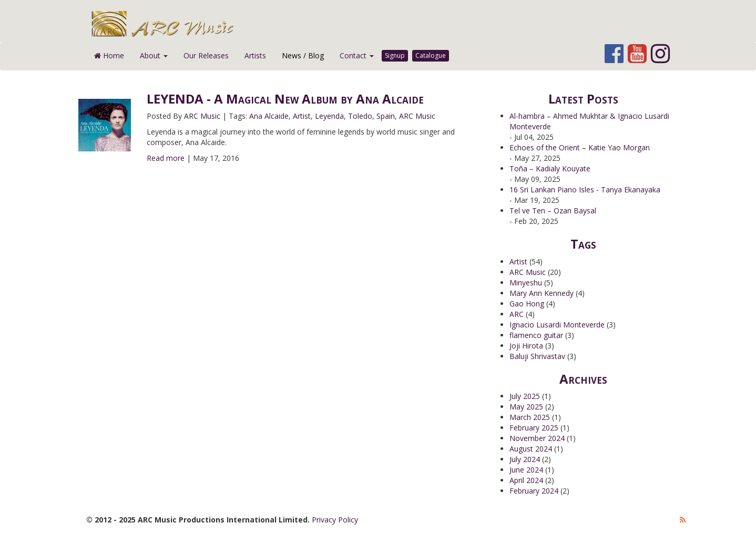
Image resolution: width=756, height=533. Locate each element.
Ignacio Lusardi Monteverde (557, 325)
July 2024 (525, 459)
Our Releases (206, 55)
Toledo (360, 116)
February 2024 (534, 491)
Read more (166, 158)
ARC (517, 314)
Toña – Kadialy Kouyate (550, 168)
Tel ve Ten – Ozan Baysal (553, 211)
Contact (357, 55)
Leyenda (329, 116)
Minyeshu (526, 283)
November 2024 (537, 438)
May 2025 (526, 407)
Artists (255, 55)
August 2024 (531, 449)
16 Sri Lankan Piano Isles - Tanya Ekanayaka (585, 189)
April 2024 (526, 480)
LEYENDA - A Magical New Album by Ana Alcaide (285, 99)
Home (109, 55)
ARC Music (202, 116)
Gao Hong (527, 304)
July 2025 (525, 396)
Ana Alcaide (269, 116)
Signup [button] (395, 55)
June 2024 (526, 470)
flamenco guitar (536, 335)
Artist (302, 116)
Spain (386, 116)
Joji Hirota (526, 346)
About (154, 55)
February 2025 (534, 428)
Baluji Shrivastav (537, 356)
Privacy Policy (335, 520)
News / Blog (303, 55)
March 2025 (530, 417)
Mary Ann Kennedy (542, 293)
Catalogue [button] (431, 55)
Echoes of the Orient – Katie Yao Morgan (580, 147)
